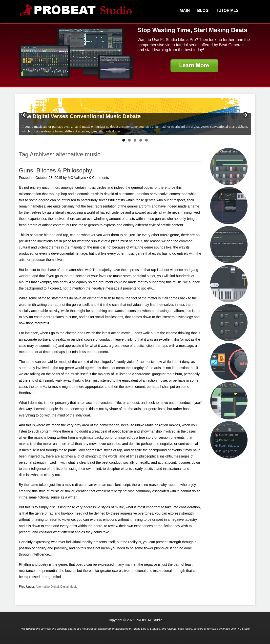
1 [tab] (124, 140)
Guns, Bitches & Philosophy (56, 170)
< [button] (25, 115)
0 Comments (99, 178)
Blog (203, 10)
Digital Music (69, 587)
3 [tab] (135, 140)
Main (185, 10)
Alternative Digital (47, 587)
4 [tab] (141, 140)
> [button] (245, 115)
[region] (135, 117)
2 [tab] (129, 140)
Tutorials (227, 10)
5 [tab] (146, 140)
